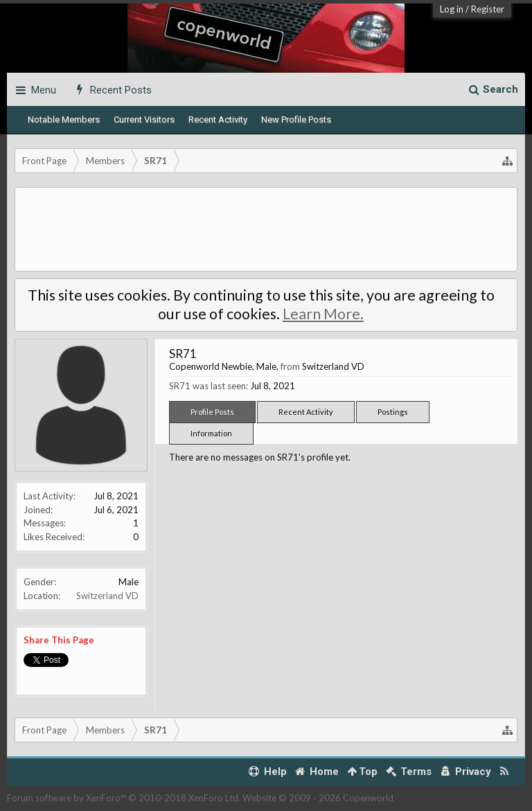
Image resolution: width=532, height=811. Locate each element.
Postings (393, 412)
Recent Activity (218, 119)
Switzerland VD (107, 596)
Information (211, 433)
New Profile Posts (296, 119)
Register (488, 9)
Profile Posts (212, 412)
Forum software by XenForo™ (124, 798)
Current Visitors (144, 119)
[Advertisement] (266, 229)
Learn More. (323, 314)
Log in (452, 9)
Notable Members (64, 119)
